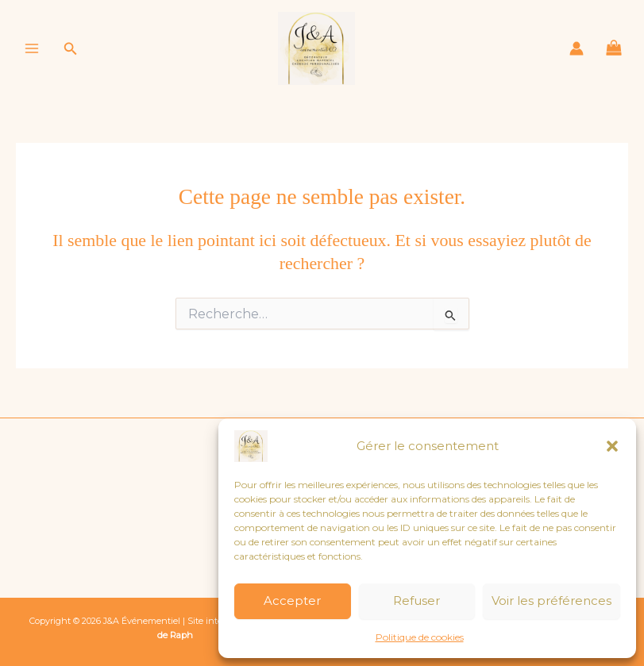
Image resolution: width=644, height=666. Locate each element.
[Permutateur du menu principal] (32, 49)
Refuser (416, 601)
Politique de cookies (420, 637)
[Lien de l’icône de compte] (577, 50)
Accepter (292, 601)
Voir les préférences (551, 601)
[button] (612, 446)
